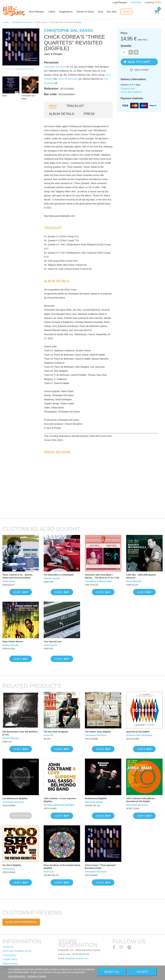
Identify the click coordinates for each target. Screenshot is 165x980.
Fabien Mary (9, 869)
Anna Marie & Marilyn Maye (98, 581)
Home (6, 22)
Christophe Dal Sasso (22, 22)
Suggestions (66, 12)
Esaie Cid (48, 735)
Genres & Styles (86, 12)
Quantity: (126, 46)
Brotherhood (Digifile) (96, 798)
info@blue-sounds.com (77, 958)
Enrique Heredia (10, 645)
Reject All (112, 972)
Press (89, 114)
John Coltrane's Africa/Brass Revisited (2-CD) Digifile (140, 800)
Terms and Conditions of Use (17, 951)
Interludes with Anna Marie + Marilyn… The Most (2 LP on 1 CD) (102, 576)
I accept (142, 972)
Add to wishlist (141, 70)
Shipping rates (128, 89)
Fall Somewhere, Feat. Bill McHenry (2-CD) (20, 733)
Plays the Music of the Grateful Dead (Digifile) (62, 867)
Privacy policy (9, 955)
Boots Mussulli (134, 581)
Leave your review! (25, 69)
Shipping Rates (10, 964)
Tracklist (75, 106)
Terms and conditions (131, 92)
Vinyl (101, 12)
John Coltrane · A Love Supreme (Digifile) (60, 800)
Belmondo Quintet (94, 802)
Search (127, 11)
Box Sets (112, 12)
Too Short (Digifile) (12, 865)
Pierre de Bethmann (68, 79)
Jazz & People (53, 54)
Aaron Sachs (9, 581)
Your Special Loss (53, 642)
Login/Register (120, 2)
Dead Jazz (49, 872)
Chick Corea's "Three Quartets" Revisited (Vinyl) (101, 867)
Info (53, 106)
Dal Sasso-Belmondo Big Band (59, 805)
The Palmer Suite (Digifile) (98, 732)
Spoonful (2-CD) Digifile (138, 732)
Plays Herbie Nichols (13, 642)
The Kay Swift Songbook (56, 732)
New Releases (37, 12)
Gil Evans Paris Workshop (139, 735)
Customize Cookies (37, 976)
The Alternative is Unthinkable (59, 575)
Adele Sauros (50, 645)
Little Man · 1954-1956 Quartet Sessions (141, 576)
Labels (52, 12)
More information (17, 976)
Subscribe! (136, 2)
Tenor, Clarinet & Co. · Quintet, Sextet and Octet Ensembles (18, 576)
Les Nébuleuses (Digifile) (15, 798)
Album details (61, 114)
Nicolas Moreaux (11, 738)
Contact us (8, 947)
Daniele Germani (52, 578)
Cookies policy (10, 959)
